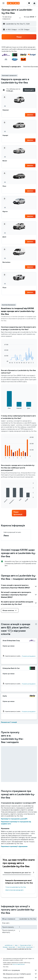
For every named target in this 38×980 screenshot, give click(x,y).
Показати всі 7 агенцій (9, 722)
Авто (16, 945)
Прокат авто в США (25, 945)
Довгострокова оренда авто (15, 890)
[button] (3, 3)
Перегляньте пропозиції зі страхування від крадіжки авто (16, 823)
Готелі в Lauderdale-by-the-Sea (16, 887)
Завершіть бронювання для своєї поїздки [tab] (19, 873)
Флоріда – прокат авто (9, 947)
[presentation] (36, 624)
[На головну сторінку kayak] (13, 3)
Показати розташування (29, 656)
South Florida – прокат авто (25, 947)
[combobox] (12, 18)
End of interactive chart (3, 362)
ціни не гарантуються (19, 964)
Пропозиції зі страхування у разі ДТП (14, 819)
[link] (19, 513)
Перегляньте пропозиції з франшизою (14, 846)
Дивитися (30, 115)
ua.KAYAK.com (9, 945)
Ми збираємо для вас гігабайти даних (20, 974)
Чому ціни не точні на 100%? (20, 978)
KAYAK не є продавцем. (20, 970)
